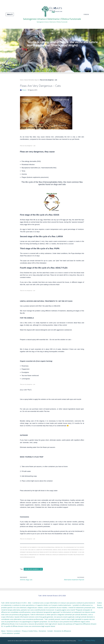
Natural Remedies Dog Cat (32, 80)
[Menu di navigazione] (10, 14)
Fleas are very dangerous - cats (34, 575)
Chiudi (80, 641)
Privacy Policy (90, 641)
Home (22, 80)
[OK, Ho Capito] (102, 641)
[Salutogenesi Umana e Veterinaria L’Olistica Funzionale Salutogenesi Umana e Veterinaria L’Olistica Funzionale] (52, 14)
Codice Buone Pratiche (100, 611)
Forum (86, 14)
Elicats (24, 90)
